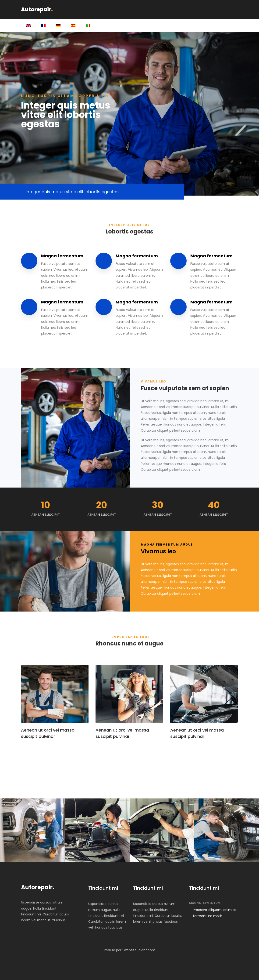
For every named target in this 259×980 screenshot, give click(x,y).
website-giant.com (140, 950)
